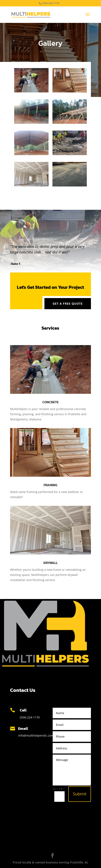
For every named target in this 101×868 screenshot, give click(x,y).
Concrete (50, 402)
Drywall (50, 563)
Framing (50, 485)
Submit (80, 794)
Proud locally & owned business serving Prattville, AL (50, 862)
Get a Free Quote (68, 304)
